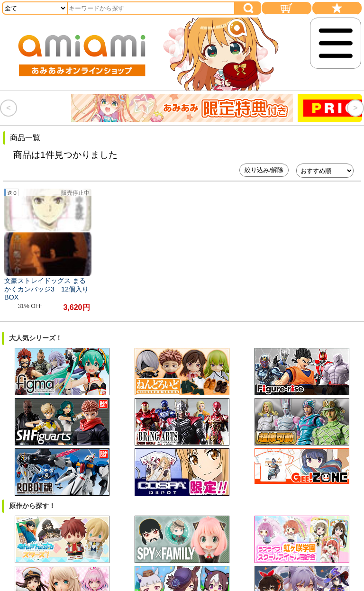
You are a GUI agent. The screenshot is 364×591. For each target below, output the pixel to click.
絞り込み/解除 (264, 170)
